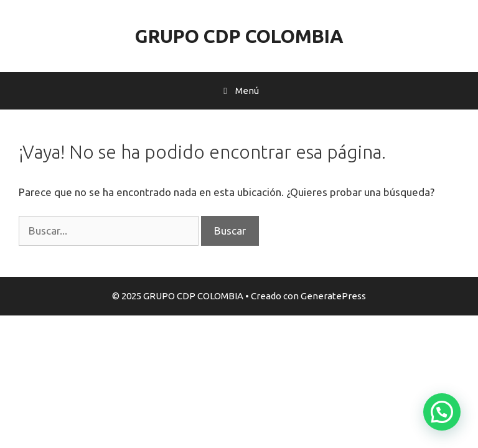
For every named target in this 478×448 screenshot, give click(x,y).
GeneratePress (333, 296)
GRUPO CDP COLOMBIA (239, 36)
